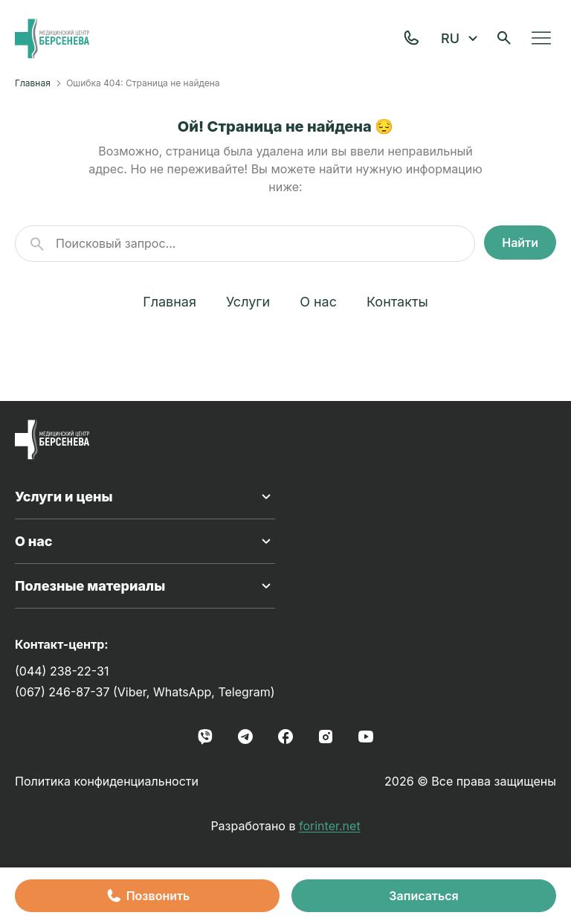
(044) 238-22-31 (62, 671)
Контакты (397, 302)
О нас (318, 302)
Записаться (423, 896)
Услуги (248, 302)
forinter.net (330, 826)
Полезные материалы (145, 586)
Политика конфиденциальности (107, 781)
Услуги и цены (145, 497)
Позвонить (148, 896)
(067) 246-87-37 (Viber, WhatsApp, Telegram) (145, 692)
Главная (33, 83)
